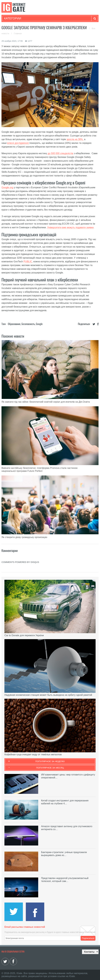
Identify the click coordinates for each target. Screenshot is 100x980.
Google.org (7, 187)
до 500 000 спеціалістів (60, 153)
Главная (18, 33)
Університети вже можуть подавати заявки (70, 227)
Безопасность (28, 324)
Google (39, 324)
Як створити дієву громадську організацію (24, 537)
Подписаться (88, 938)
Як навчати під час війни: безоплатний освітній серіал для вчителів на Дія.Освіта (46, 402)
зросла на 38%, (75, 139)
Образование (14, 324)
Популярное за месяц (50, 768)
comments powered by (20, 562)
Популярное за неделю (50, 761)
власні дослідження (18, 143)
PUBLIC (28, 262)
